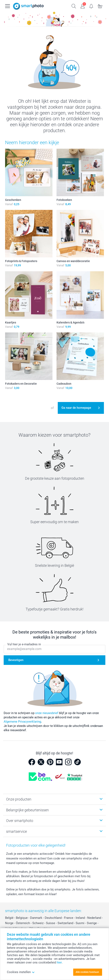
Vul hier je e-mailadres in (24, 644)
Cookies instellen (21, 972)
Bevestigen (16, 660)
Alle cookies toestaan (87, 972)
